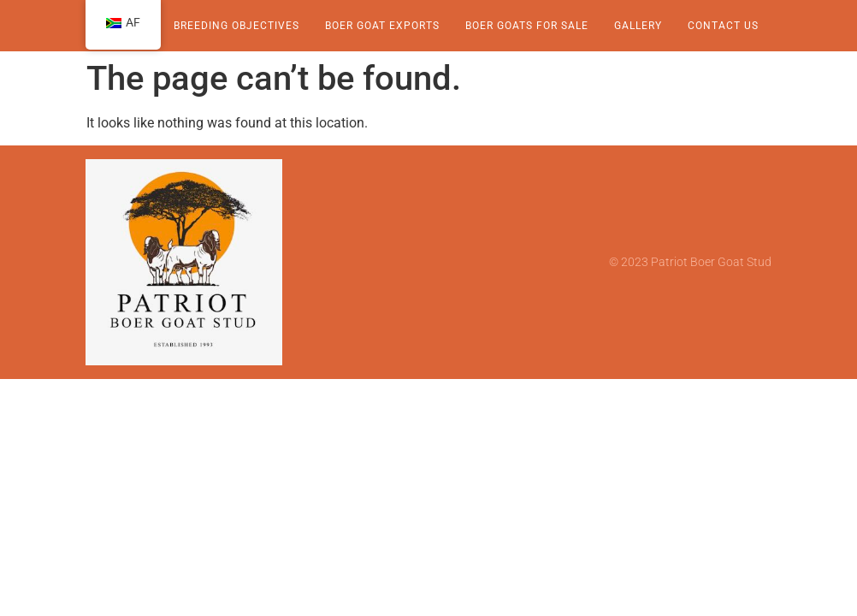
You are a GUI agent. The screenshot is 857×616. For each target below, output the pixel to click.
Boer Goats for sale (527, 26)
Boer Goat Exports (382, 26)
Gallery (638, 26)
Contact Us (723, 26)
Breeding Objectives (236, 26)
